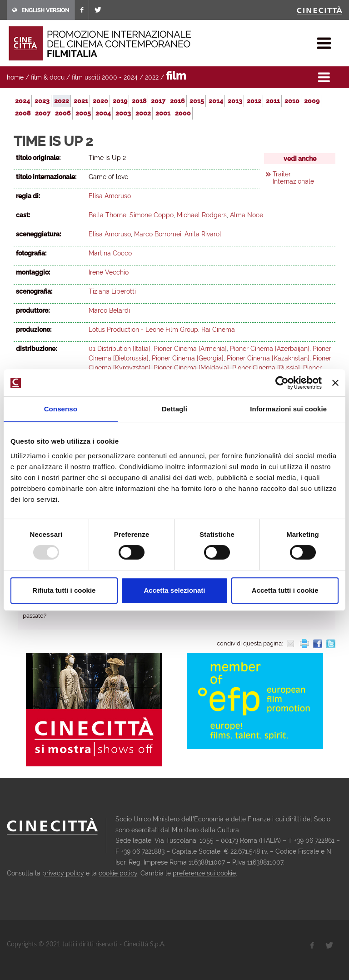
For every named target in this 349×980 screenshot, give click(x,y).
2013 (235, 101)
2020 (100, 101)
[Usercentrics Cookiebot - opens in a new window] (282, 383)
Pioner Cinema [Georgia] (188, 358)
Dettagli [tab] (174, 409)
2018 (139, 101)
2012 (254, 101)
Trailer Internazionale (293, 178)
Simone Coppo (152, 215)
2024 (22, 101)
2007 (43, 113)
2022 (152, 77)
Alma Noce (247, 215)
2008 (23, 113)
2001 (163, 113)
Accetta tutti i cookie (285, 590)
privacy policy (63, 873)
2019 (120, 101)
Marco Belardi (109, 310)
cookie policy (118, 873)
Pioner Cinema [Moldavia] (191, 368)
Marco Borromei (158, 234)
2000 (183, 113)
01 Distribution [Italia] (120, 349)
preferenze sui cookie (204, 873)
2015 (197, 101)
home (15, 77)
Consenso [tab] (61, 409)
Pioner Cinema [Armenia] (190, 349)
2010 (292, 101)
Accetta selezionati (174, 590)
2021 (81, 101)
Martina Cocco (110, 253)
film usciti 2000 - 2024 (105, 77)
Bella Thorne (107, 215)
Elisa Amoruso (110, 196)
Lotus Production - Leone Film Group (143, 330)
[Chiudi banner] (335, 383)
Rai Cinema (218, 330)
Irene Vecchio (109, 272)
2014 (216, 101)
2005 (83, 113)
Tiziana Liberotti (112, 291)
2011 (273, 101)
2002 (143, 113)
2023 (42, 101)
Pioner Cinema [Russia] (266, 368)
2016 (177, 101)
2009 (312, 101)
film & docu (48, 77)
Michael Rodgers (202, 215)
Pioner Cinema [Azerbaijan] (270, 349)
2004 (103, 113)
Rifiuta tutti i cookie (64, 590)
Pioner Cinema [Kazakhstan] (268, 358)
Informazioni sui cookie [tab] (288, 409)
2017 (158, 101)
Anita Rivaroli (204, 234)
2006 (63, 113)
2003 (123, 113)
